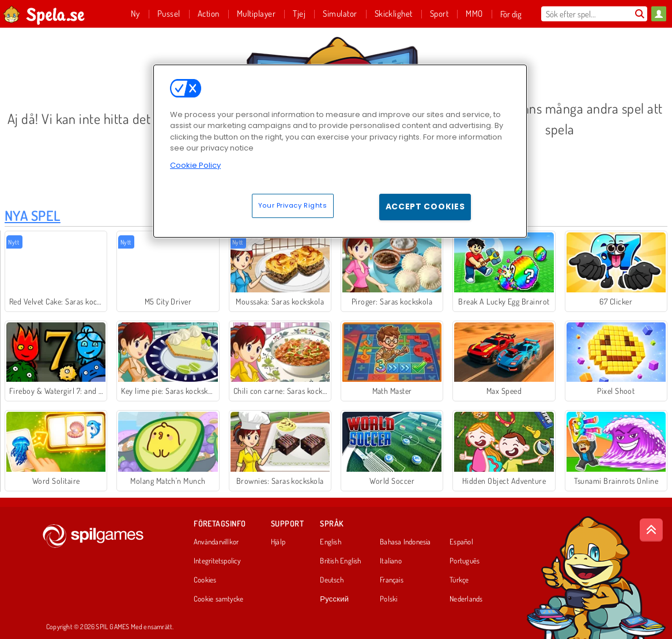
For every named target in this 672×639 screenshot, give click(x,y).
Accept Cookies (425, 206)
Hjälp (278, 542)
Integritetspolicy (217, 561)
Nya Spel (33, 215)
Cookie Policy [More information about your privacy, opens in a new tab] (195, 165)
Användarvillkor (216, 542)
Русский (334, 599)
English (331, 542)
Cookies (205, 580)
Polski (388, 599)
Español (461, 542)
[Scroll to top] (651, 530)
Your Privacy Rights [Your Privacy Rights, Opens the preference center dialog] (293, 205)
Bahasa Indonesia (405, 542)
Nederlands (466, 599)
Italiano (391, 561)
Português (465, 561)
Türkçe (459, 580)
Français (392, 580)
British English (340, 561)
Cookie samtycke (218, 599)
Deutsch (332, 580)
